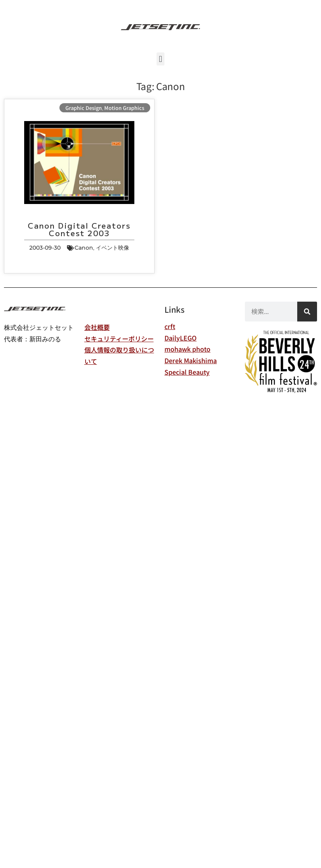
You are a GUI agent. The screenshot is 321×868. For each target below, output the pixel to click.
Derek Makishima (191, 360)
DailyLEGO (181, 338)
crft (170, 326)
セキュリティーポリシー (119, 339)
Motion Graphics (124, 108)
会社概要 (97, 327)
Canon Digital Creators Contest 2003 (79, 229)
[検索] (307, 312)
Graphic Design (84, 108)
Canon (84, 248)
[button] (160, 59)
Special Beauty (187, 372)
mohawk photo (187, 349)
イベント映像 (113, 248)
